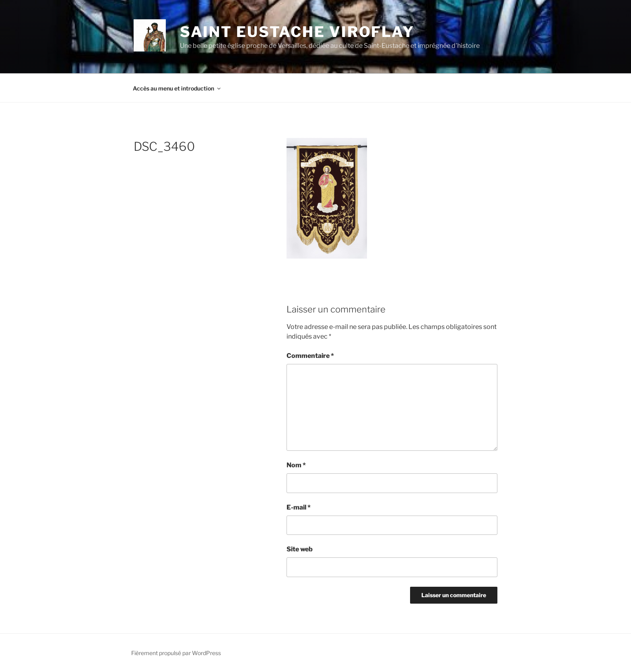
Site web (300, 549)
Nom (296, 465)
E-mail (299, 507)
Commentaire (310, 356)
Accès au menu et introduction (177, 88)
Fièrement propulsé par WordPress (176, 653)
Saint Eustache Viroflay (297, 32)
